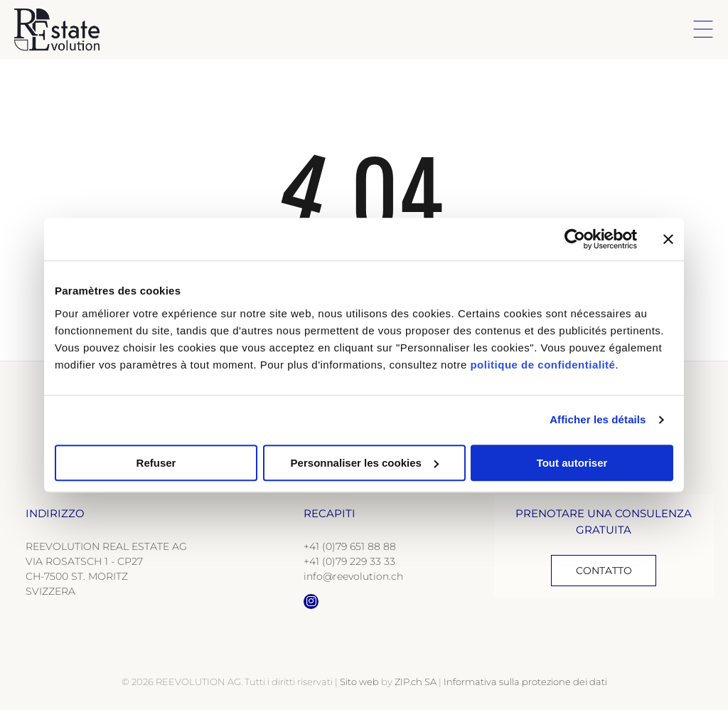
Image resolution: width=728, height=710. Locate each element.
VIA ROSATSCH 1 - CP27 (84, 561)
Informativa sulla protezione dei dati (525, 682)
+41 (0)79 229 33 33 (349, 561)
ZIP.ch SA (416, 682)
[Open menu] (703, 29)
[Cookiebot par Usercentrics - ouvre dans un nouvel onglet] (575, 239)
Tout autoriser (572, 463)
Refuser (156, 463)
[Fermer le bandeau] (668, 239)
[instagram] (311, 603)
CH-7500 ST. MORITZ (77, 576)
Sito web (359, 682)
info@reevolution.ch (353, 576)
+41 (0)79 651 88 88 (350, 546)
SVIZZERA (50, 591)
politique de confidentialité (542, 365)
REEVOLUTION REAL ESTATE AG (106, 546)
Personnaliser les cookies (365, 463)
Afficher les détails (598, 419)
